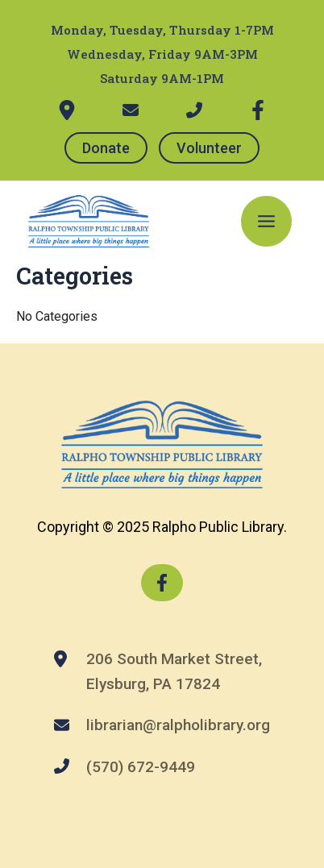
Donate (106, 148)
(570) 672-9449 (141, 767)
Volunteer (209, 148)
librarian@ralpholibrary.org (178, 725)
